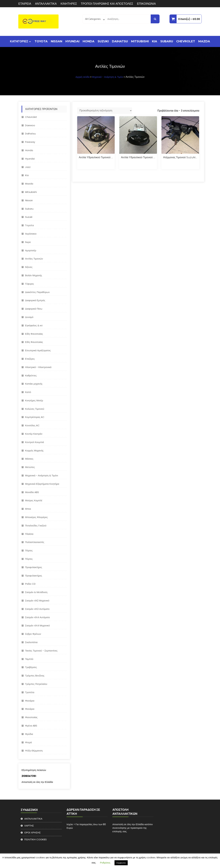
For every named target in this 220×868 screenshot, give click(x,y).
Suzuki (103, 41)
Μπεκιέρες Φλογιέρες (36, 517)
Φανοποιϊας (31, 717)
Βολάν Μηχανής (34, 275)
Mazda (204, 41)
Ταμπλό (29, 659)
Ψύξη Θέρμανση (34, 751)
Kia (155, 41)
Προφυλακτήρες (34, 567)
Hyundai (72, 41)
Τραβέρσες (31, 667)
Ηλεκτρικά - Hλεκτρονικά (38, 367)
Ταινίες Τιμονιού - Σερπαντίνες (41, 651)
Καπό (28, 392)
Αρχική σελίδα (83, 77)
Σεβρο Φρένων (33, 634)
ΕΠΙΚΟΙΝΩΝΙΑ (146, 4)
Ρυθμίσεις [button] (105, 863)
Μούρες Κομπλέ (34, 500)
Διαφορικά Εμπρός (35, 300)
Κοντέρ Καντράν (34, 434)
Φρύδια (29, 734)
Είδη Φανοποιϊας (34, 334)
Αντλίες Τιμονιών (34, 259)
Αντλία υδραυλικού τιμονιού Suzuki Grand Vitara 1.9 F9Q (138, 157)
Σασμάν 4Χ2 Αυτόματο (37, 609)
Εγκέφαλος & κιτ (34, 325)
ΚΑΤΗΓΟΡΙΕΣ (19, 41)
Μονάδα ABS (32, 492)
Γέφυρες (30, 284)
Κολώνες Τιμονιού (35, 409)
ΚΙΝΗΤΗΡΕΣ (69, 4)
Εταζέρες (30, 359)
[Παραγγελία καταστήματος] (105, 111)
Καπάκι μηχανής (34, 384)
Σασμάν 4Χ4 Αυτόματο (37, 617)
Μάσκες (29, 459)
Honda (89, 41)
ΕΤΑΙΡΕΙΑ (25, 4)
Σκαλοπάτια (31, 642)
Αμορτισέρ (31, 250)
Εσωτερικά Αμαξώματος (38, 350)
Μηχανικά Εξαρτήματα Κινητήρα (42, 484)
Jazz (28, 167)
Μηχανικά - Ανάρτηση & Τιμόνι (108, 77)
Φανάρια (30, 701)
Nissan (57, 41)
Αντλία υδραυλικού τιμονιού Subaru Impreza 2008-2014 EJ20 (96, 157)
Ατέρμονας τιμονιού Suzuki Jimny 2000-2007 (180, 157)
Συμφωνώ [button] (121, 863)
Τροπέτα (30, 692)
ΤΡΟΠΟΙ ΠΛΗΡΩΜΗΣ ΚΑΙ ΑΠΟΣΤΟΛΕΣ (107, 4)
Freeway (30, 142)
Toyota (41, 41)
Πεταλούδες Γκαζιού (36, 526)
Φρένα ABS (31, 726)
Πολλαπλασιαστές (35, 542)
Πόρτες (29, 550)
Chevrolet (186, 41)
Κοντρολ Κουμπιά (34, 442)
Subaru (167, 41)
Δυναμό (29, 317)
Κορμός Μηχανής (34, 451)
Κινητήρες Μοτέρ (34, 400)
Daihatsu (120, 41)
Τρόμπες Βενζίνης (35, 676)
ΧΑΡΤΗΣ (29, 826)
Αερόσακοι (31, 234)
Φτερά (28, 742)
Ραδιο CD (30, 584)
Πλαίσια (29, 534)
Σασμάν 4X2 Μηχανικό (37, 601)
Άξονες (29, 267)
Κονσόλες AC (32, 425)
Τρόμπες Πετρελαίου (36, 684)
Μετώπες (30, 467)
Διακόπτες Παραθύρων (37, 292)
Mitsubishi (140, 41)
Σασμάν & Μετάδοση (36, 592)
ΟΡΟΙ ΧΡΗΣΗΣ (32, 833)
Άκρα (28, 242)
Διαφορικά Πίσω (34, 309)
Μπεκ (28, 509)
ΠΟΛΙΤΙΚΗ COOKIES (35, 839)
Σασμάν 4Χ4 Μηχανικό (37, 625)
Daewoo (30, 125)
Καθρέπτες (31, 375)
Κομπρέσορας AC (35, 417)
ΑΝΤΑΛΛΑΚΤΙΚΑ (46, 4)
